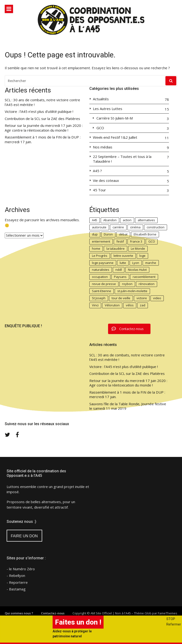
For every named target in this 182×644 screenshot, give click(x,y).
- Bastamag (16, 589)
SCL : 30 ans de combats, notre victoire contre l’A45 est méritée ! (42, 102)
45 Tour (99, 190)
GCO (100, 128)
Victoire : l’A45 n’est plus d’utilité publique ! (39, 112)
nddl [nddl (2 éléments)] (119, 270)
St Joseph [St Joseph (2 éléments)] (99, 298)
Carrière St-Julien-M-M (115, 118)
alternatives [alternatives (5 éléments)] (146, 220)
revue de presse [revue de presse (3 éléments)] (104, 284)
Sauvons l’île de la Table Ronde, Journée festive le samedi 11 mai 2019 (128, 406)
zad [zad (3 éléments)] (143, 305)
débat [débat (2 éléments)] (123, 234)
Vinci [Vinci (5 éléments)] (95, 305)
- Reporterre (17, 582)
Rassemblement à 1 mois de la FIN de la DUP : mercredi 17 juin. (43, 140)
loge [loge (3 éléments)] (142, 256)
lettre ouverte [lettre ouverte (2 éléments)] (123, 256)
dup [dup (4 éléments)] (95, 234)
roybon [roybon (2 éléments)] (127, 284)
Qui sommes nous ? (19, 613)
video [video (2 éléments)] (157, 298)
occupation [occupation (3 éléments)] (100, 277)
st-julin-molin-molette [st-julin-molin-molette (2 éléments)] (132, 291)
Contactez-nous (53, 613)
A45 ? (97, 171)
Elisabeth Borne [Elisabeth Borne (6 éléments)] (145, 234)
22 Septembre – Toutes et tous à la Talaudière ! (122, 159)
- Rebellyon (16, 575)
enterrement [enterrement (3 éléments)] (101, 241)
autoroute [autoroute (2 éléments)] (99, 227)
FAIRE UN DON (24, 536)
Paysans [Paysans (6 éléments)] (120, 277)
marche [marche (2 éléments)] (151, 263)
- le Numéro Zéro (21, 569)
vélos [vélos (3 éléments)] (130, 305)
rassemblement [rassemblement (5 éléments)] (144, 277)
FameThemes (168, 613)
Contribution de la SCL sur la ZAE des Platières (42, 119)
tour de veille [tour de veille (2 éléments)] (121, 298)
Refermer (174, 624)
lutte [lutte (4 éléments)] (123, 263)
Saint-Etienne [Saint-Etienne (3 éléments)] (102, 291)
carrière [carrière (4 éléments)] (118, 227)
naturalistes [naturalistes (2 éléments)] (101, 270)
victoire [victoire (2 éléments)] (142, 298)
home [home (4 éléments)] (96, 248)
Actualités (101, 99)
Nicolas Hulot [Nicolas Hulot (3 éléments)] (137, 270)
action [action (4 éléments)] (127, 220)
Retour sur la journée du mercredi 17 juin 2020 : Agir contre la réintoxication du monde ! (44, 128)
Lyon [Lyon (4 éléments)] (136, 263)
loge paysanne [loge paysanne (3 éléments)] (103, 263)
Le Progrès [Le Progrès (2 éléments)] (100, 256)
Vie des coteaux (106, 181)
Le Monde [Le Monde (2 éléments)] (138, 248)
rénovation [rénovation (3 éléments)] (147, 284)
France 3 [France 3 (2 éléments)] (136, 241)
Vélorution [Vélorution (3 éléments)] (112, 305)
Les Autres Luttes (108, 109)
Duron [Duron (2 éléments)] (108, 234)
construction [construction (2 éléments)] (156, 227)
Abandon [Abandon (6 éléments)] (110, 220)
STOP (171, 619)
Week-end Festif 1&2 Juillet (115, 137)
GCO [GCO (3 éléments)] (152, 241)
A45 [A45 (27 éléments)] (95, 220)
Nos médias (103, 147)
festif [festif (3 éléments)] (120, 241)
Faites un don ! (78, 622)
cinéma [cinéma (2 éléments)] (135, 227)
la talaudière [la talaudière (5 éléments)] (116, 248)
